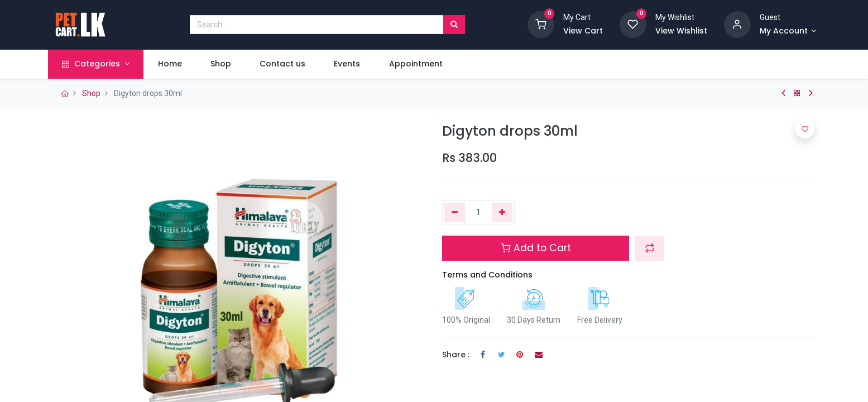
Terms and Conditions (487, 275)
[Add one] (502, 213)
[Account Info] (788, 31)
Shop (91, 93)
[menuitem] (174, 64)
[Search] (454, 25)
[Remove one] (455, 213)
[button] (650, 248)
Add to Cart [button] (536, 248)
